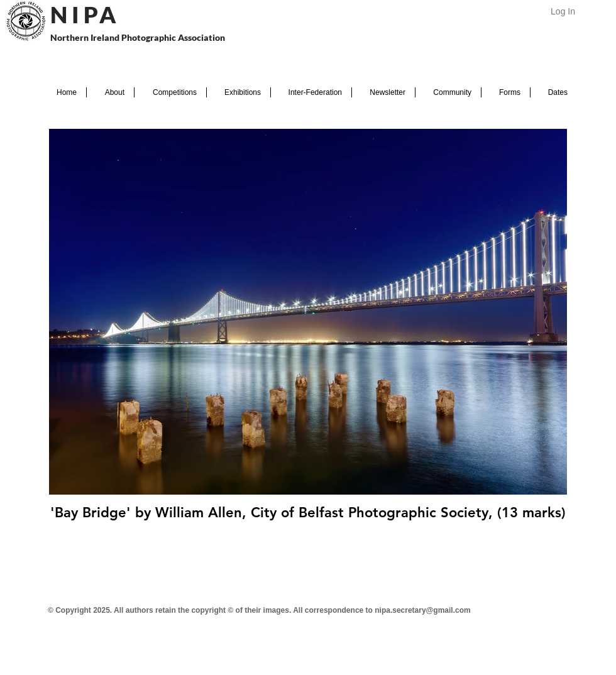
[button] (110, 92)
